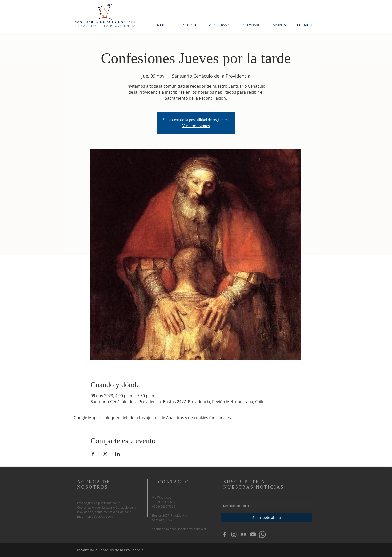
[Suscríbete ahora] (267, 518)
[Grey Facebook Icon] (224, 534)
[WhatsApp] (262, 534)
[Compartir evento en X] (105, 454)
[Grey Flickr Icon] (243, 534)
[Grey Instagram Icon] (234, 534)
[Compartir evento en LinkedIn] (118, 454)
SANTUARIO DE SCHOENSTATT (106, 22)
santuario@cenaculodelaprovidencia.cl (179, 529)
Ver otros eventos (196, 126)
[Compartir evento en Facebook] (93, 454)
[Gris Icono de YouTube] (253, 534)
